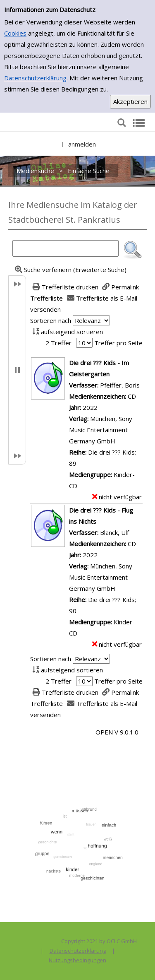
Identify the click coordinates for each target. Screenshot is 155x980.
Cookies (15, 33)
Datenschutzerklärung (35, 78)
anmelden (82, 144)
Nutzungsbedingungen (77, 960)
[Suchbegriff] (66, 248)
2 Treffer (58, 343)
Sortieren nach (51, 320)
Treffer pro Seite (118, 343)
